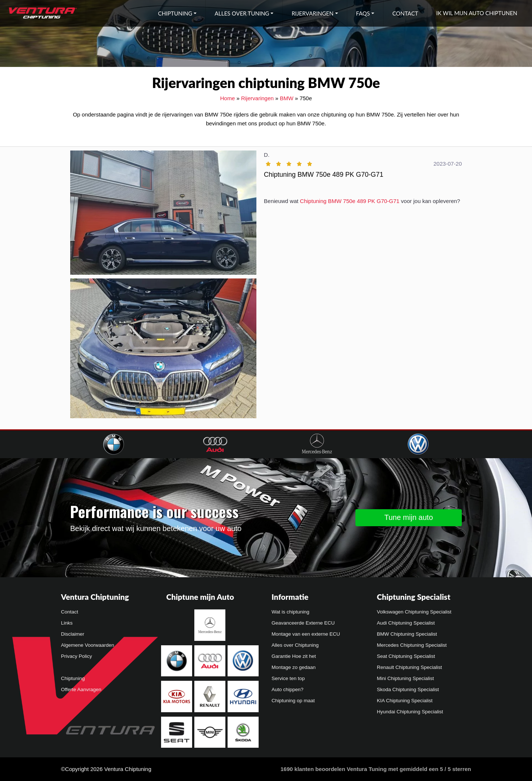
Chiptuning (175, 13)
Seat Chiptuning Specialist (406, 656)
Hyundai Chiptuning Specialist (410, 712)
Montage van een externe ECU (306, 634)
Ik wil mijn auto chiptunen (477, 13)
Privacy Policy (76, 656)
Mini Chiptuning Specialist (405, 678)
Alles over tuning (242, 13)
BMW (287, 98)
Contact (405, 13)
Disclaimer (73, 634)
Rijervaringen (312, 13)
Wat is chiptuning (290, 612)
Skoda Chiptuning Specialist (408, 689)
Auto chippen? (287, 689)
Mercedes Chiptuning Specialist (412, 645)
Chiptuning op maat (293, 701)
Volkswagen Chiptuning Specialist (414, 612)
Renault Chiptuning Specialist (409, 667)
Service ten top (288, 678)
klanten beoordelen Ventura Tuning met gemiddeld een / (376, 769)
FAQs (363, 13)
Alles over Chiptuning (295, 645)
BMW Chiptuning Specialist (407, 634)
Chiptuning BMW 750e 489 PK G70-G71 (350, 201)
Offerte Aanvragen (81, 689)
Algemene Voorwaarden (88, 645)
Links (67, 623)
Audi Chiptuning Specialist (406, 623)
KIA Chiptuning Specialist (405, 701)
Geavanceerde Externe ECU (303, 623)
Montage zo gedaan (294, 667)
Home (228, 98)
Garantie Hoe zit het (294, 656)
